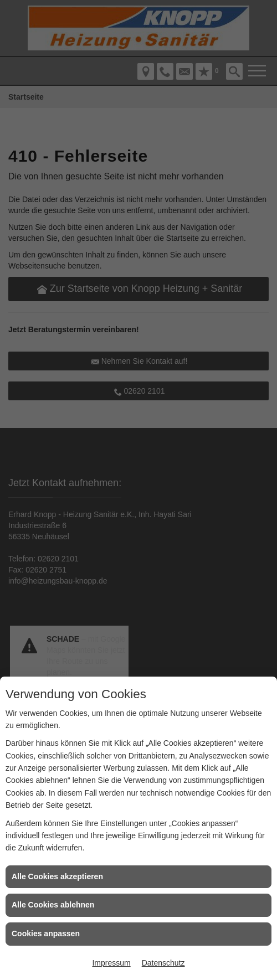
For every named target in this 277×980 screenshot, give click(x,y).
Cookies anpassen (46, 933)
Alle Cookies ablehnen (53, 905)
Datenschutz (163, 963)
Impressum (111, 963)
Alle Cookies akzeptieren (57, 876)
